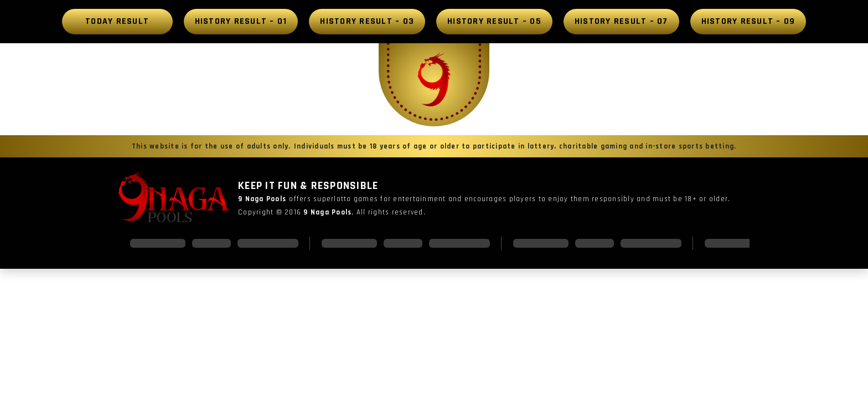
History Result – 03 (367, 21)
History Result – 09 (748, 21)
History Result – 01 (241, 21)
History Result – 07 (621, 21)
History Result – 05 (494, 21)
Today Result (117, 21)
